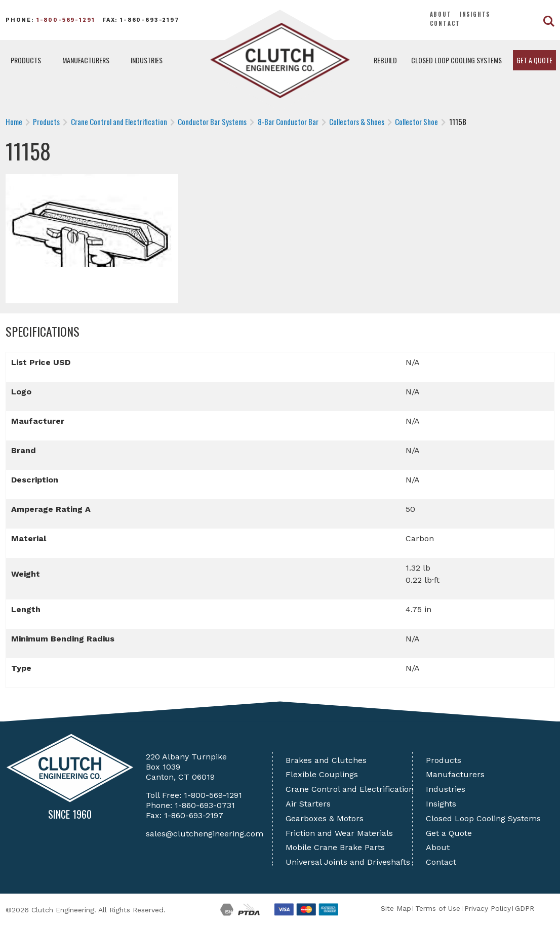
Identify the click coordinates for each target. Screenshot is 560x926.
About (441, 14)
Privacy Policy (488, 908)
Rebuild (385, 60)
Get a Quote (534, 60)
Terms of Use (438, 908)
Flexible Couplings (322, 774)
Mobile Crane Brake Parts (335, 847)
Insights (475, 14)
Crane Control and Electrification (350, 789)
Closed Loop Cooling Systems (456, 60)
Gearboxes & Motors (325, 818)
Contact (445, 23)
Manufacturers (86, 60)
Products (26, 60)
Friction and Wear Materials (339, 833)
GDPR (525, 908)
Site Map (396, 908)
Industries (147, 60)
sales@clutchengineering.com (205, 834)
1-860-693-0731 (205, 805)
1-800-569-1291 (66, 20)
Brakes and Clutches (326, 760)
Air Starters (308, 804)
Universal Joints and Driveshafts (348, 862)
